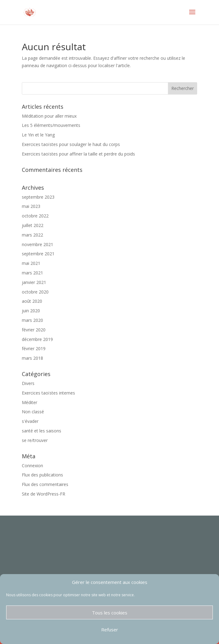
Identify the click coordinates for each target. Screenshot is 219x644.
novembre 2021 (38, 244)
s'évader (30, 421)
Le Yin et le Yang (38, 135)
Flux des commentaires (45, 484)
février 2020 (34, 330)
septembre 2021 (38, 254)
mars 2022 (32, 235)
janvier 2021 (34, 282)
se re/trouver (35, 440)
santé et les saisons (42, 431)
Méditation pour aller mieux (49, 116)
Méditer (30, 402)
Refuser (110, 630)
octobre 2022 (35, 216)
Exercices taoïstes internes (48, 393)
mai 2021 (31, 263)
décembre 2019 (37, 339)
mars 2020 (32, 320)
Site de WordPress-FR (44, 494)
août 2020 (32, 301)
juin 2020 (31, 311)
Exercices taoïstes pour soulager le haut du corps (71, 144)
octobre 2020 (35, 292)
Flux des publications (42, 475)
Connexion (32, 466)
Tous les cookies (110, 613)
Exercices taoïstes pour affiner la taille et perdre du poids (78, 154)
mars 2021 (32, 273)
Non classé (33, 412)
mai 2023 (31, 206)
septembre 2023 (38, 197)
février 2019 (34, 348)
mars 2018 (32, 358)
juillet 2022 (33, 225)
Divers (28, 383)
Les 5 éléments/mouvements (51, 125)
